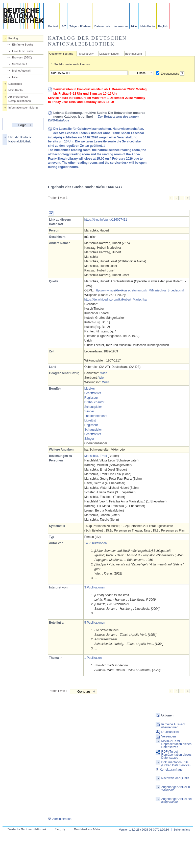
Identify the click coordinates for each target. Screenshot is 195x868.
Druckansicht (170, 732)
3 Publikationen (95, 587)
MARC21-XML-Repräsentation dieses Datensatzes (176, 744)
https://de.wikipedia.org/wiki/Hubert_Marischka (116, 300)
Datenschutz (102, 26)
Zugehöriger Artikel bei (177, 800)
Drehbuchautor (94, 402)
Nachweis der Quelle (175, 778)
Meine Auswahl (22, 71)
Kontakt (53, 26)
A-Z (64, 26)
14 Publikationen (96, 543)
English (163, 26)
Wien (104, 373)
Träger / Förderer (80, 26)
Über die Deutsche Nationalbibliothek (20, 139)
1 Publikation (93, 658)
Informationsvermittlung (23, 108)
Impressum (121, 26)
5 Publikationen (95, 623)
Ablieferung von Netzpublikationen (20, 99)
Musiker (90, 389)
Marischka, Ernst (96, 456)
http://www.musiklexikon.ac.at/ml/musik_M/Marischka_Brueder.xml (139, 290)
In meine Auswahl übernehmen (173, 726)
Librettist (90, 420)
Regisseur (91, 398)
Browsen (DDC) (22, 57)
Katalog (13, 38)
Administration (60, 819)
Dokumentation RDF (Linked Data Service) (176, 764)
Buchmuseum (134, 54)
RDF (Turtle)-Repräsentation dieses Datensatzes (176, 755)
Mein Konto (148, 26)
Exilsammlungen (109, 54)
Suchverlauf (20, 64)
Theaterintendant (96, 416)
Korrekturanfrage (169, 770)
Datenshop (15, 84)
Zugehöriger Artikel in (176, 789)
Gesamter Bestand (61, 54)
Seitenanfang (182, 830)
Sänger (89, 411)
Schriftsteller (93, 393)
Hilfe (134, 26)
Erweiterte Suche (23, 51)
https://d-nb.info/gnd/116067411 (106, 220)
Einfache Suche (23, 45)
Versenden (169, 736)
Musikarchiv (86, 54)
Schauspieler (93, 407)
